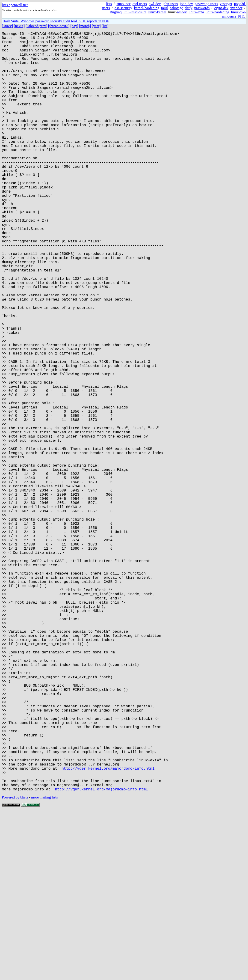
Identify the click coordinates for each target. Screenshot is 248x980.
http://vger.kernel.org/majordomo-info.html (108, 932)
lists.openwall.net (15, 5)
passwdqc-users (206, 4)
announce (123, 4)
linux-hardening (217, 12)
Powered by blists (15, 966)
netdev (182, 12)
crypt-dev (221, 8)
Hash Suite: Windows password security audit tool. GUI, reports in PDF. (56, 21)
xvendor (236, 8)
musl (165, 8)
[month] (85, 26)
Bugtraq (116, 12)
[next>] (19, 26)
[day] (74, 26)
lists (109, 4)
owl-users (140, 4)
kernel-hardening (146, 8)
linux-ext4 (196, 12)
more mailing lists (44, 966)
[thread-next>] (59, 26)
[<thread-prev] (36, 26)
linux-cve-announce (234, 14)
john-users (170, 4)
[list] (105, 26)
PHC (242, 16)
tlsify (189, 8)
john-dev (186, 4)
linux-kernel (157, 12)
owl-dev (155, 4)
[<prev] (7, 26)
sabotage (177, 8)
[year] (96, 26)
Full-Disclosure (135, 12)
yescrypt (226, 4)
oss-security (123, 8)
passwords (202, 8)
